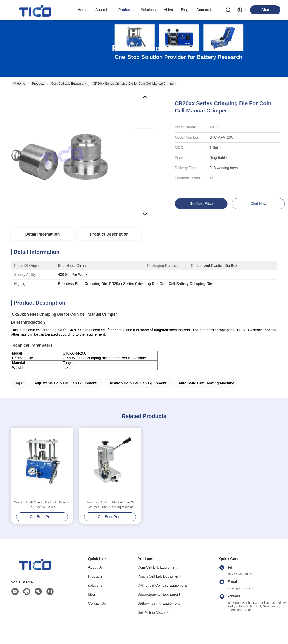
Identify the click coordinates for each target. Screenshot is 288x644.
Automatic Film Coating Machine (206, 383)
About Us (95, 567)
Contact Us (97, 603)
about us (103, 10)
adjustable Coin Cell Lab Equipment (65, 383)
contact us (205, 10)
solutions (148, 10)
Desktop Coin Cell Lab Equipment (137, 383)
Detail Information (42, 234)
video (168, 10)
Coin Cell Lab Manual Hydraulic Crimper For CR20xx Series (42, 505)
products (126, 10)
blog (185, 10)
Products (38, 84)
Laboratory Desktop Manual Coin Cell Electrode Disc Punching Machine (110, 505)
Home (82, 10)
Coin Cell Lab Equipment (69, 84)
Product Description (109, 234)
